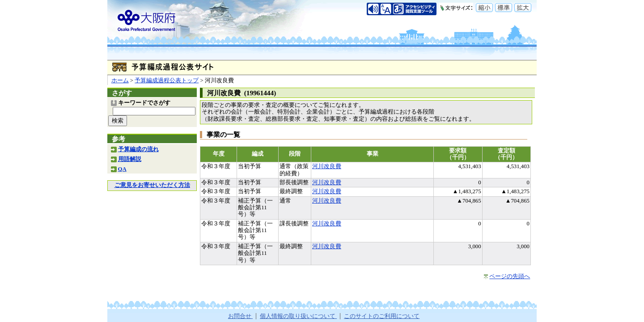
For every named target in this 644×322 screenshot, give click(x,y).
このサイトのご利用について (382, 316)
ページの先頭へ (510, 276)
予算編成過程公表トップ (167, 80)
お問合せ (240, 316)
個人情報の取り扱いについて (298, 316)
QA (122, 169)
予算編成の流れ (138, 149)
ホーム (120, 80)
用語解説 (130, 159)
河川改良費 (327, 166)
